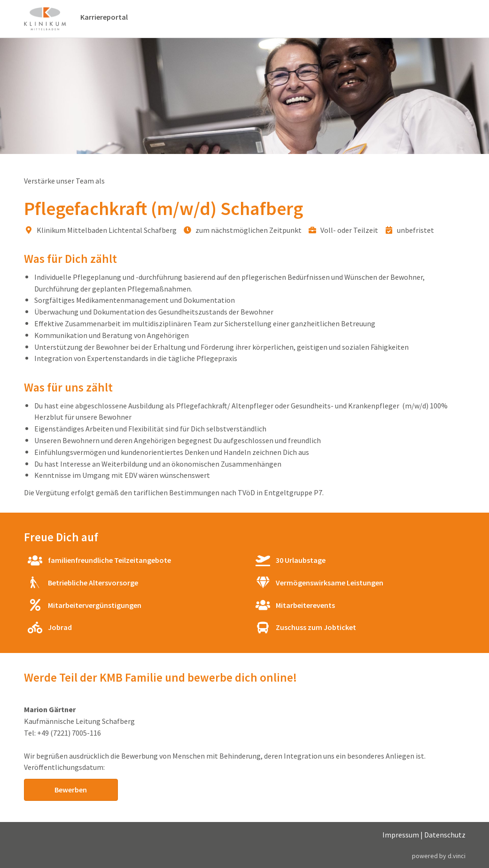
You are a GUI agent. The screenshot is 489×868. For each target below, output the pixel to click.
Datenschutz (445, 835)
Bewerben (71, 790)
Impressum (401, 835)
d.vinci (457, 856)
